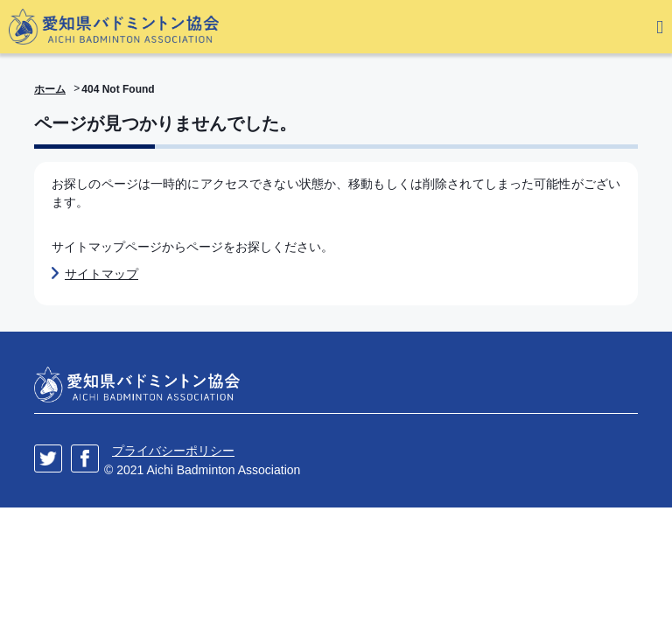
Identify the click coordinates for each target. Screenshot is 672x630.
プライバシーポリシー (173, 451)
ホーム (50, 89)
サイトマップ (101, 274)
